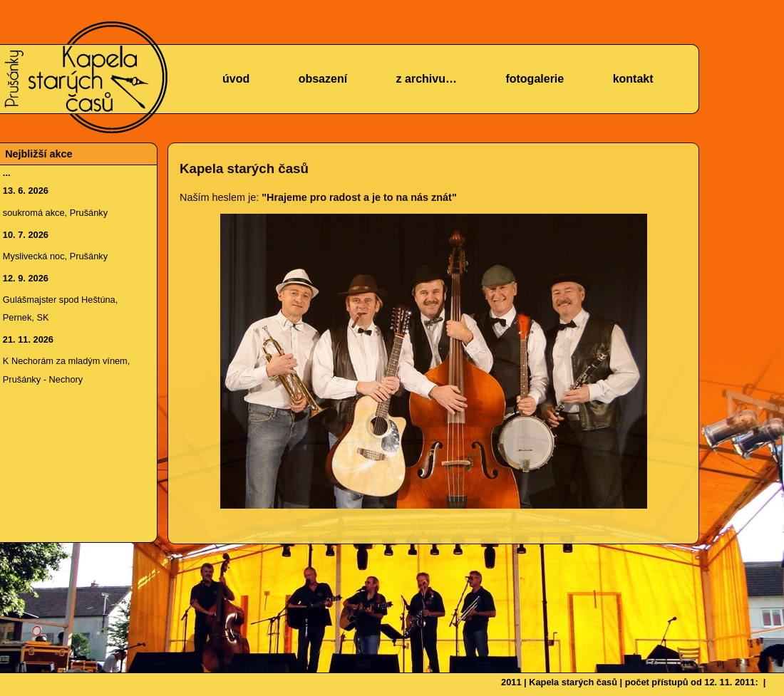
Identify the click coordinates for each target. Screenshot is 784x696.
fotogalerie (535, 79)
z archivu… (427, 79)
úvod (236, 79)
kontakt (633, 79)
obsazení (323, 79)
